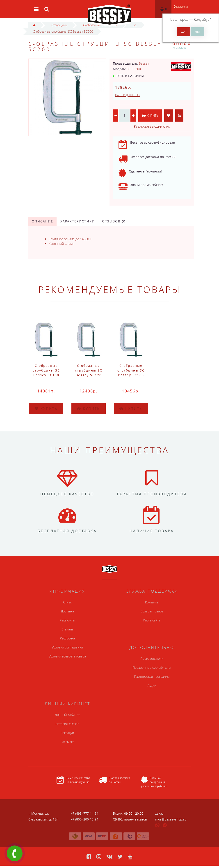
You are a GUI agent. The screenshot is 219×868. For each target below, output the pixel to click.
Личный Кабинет (67, 715)
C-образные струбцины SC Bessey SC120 (89, 370)
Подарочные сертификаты (152, 667)
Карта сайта (152, 620)
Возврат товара (152, 611)
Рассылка (67, 742)
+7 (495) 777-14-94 (84, 813)
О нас (67, 602)
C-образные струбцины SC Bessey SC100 (131, 370)
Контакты (152, 602)
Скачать (67, 629)
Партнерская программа (152, 676)
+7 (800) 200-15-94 (84, 819)
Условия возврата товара (67, 656)
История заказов (67, 724)
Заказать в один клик (154, 127)
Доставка (67, 611)
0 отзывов (180, 48)
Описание (42, 221)
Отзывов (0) (114, 221)
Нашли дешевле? (128, 95)
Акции (152, 686)
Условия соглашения (67, 647)
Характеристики (78, 221)
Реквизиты (67, 620)
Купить (150, 115)
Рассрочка (67, 638)
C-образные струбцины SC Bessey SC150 (46, 370)
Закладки (67, 733)
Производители (152, 658)
